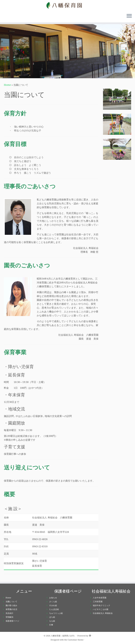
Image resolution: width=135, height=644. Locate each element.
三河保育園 (98, 601)
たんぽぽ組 (54, 609)
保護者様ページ (12, 621)
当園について (11, 601)
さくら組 (53, 601)
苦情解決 (9, 617)
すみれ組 (53, 605)
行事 (51, 625)
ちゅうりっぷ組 (56, 613)
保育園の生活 (11, 609)
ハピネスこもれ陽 (101, 609)
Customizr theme (76, 640)
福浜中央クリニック (102, 605)
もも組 (52, 621)
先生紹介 (9, 613)
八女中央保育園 (100, 598)
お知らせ (53, 598)
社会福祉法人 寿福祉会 (103, 613)
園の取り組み (11, 605)
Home (7, 85)
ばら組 (52, 617)
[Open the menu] (129, 16)
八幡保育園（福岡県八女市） (63, 636)
